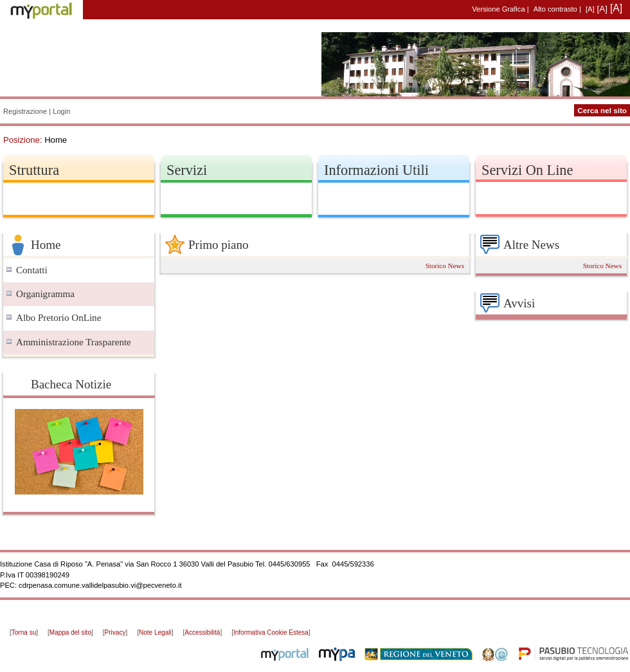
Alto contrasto (555, 9)
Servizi (187, 170)
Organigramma (45, 294)
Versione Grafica (498, 9)
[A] (590, 9)
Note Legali (155, 632)
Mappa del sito (70, 632)
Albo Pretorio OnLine (59, 318)
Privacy (115, 632)
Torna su (24, 632)
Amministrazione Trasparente (74, 342)
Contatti (32, 270)
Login (61, 111)
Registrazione (25, 111)
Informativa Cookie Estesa (271, 632)
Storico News (445, 266)
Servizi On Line (527, 170)
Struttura (34, 170)
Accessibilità (202, 632)
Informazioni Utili (376, 170)
